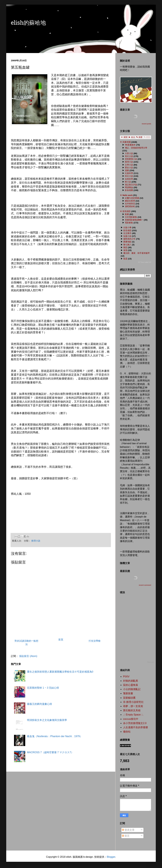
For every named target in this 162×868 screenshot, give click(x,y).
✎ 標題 (147, 137)
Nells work (128, 195)
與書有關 (127, 142)
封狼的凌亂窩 (131, 681)
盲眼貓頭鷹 (129, 698)
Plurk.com (151, 662)
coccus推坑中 (131, 719)
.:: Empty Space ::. (133, 715)
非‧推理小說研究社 (133, 702)
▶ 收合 (132, 137)
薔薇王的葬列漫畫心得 (39, 704)
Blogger (111, 857)
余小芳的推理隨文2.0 (135, 723)
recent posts (146, 124)
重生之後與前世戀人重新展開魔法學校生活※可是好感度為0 (60, 672)
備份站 (127, 732)
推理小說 (36, 541)
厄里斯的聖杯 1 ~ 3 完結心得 (43, 688)
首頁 (61, 640)
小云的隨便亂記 (132, 689)
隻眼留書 (128, 693)
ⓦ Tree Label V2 (145, 262)
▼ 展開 (124, 137)
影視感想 (127, 211)
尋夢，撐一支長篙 (133, 706)
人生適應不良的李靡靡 (136, 727)
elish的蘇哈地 (28, 23)
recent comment (145, 585)
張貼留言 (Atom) (28, 656)
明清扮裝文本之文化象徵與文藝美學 (47, 720)
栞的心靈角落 (131, 685)
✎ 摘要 (139, 137)
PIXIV (126, 677)
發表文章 (128, 830)
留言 (126, 836)
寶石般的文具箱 (132, 710)
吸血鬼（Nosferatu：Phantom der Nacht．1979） (55, 736)
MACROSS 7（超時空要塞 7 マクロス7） (50, 752)
